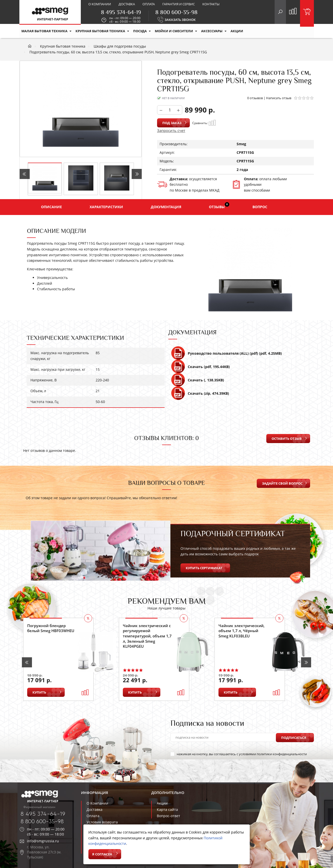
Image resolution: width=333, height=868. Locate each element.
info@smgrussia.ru (43, 841)
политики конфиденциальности (282, 754)
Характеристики (106, 207)
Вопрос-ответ (169, 816)
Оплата (149, 4)
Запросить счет (171, 130)
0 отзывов (255, 98)
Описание (51, 207)
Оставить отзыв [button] (287, 439)
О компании (100, 4)
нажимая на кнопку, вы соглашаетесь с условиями (239, 754)
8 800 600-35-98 (176, 12)
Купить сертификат (204, 568)
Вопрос (260, 207)
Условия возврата (102, 822)
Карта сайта (167, 809)
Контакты (211, 4)
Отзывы (219, 206)
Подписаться (294, 737)
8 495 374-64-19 (121, 12)
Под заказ (172, 123)
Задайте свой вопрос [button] (282, 483)
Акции (162, 803)
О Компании (97, 803)
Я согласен (102, 854)
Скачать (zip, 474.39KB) (200, 395)
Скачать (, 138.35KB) (197, 382)
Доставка (127, 4)
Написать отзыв (279, 98)
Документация (166, 207)
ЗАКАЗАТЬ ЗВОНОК (180, 20)
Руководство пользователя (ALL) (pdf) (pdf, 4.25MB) (226, 355)
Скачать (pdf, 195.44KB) (200, 369)
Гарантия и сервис (179, 4)
